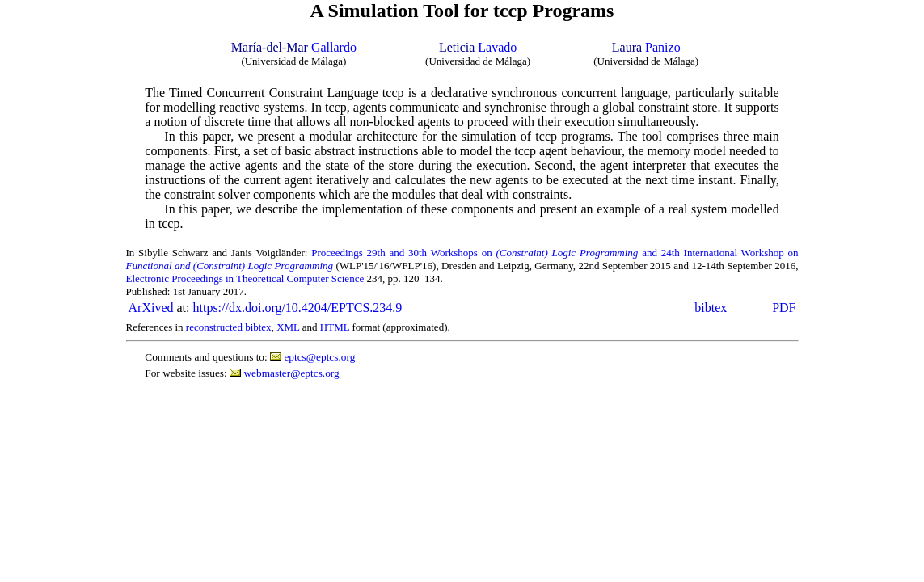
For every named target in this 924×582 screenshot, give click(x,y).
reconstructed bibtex (229, 327)
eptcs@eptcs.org (319, 357)
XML (288, 327)
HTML (335, 327)
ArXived (151, 308)
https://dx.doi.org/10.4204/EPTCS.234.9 (297, 308)
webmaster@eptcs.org (291, 373)
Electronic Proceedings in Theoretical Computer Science (245, 278)
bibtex (711, 308)
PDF (784, 308)
